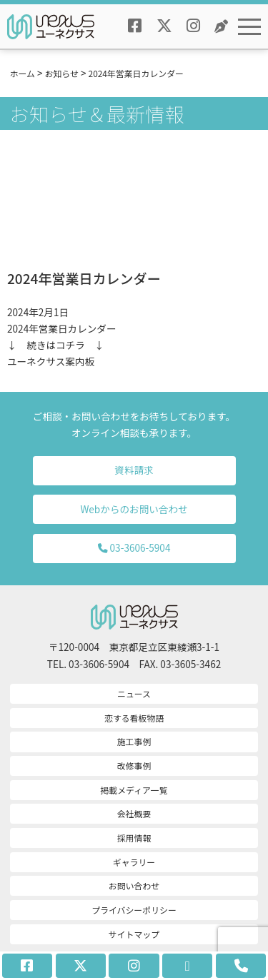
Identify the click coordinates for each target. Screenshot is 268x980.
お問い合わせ (134, 885)
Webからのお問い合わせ (134, 509)
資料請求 (134, 470)
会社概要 (134, 813)
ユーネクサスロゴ (51, 27)
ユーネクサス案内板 (51, 361)
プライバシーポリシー (134, 910)
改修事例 (134, 766)
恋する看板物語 (134, 718)
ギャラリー (134, 862)
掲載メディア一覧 (134, 790)
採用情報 (134, 838)
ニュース (134, 693)
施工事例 (134, 741)
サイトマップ (134, 934)
